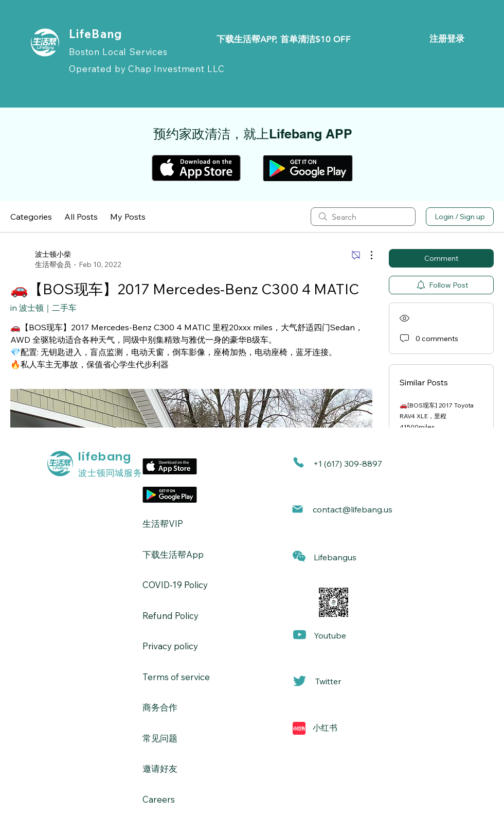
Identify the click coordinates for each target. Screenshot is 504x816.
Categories (31, 217)
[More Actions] (366, 255)
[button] (299, 556)
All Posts (81, 217)
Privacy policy (170, 646)
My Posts (128, 217)
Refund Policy (170, 616)
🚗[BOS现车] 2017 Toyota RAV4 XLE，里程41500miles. (437, 416)
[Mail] (298, 509)
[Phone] (299, 462)
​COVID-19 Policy (175, 585)
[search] (363, 217)
